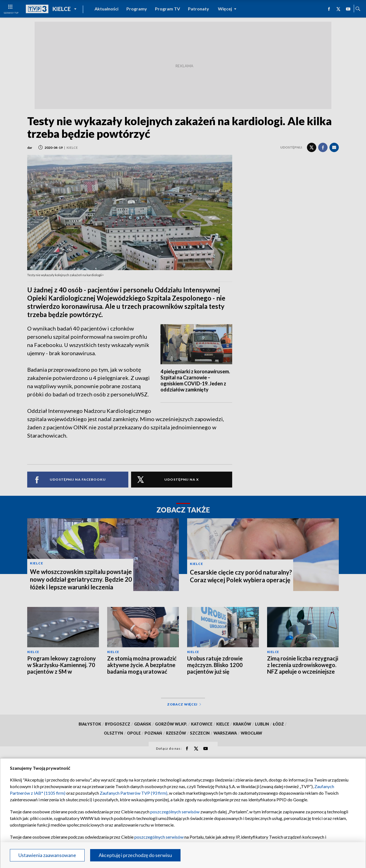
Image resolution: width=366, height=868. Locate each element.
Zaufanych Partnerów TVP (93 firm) (134, 793)
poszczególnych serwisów (175, 812)
